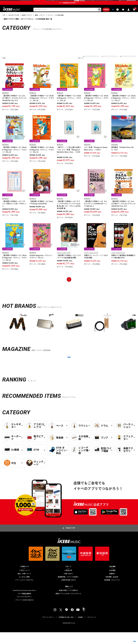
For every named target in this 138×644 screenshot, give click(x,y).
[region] (69, 330)
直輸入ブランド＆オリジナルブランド (68, 605)
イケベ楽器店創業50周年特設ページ (69, 8)
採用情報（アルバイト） (112, 592)
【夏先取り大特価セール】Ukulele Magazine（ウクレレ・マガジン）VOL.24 (42, 156)
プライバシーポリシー (48, 629)
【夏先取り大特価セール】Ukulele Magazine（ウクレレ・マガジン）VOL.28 (14, 156)
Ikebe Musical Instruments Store (24, 602)
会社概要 (112, 582)
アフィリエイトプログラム (24, 592)
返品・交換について (24, 585)
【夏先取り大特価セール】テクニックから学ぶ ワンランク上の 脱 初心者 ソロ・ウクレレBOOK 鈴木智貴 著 (69, 211)
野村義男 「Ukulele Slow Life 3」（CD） (123, 155)
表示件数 (124, 64)
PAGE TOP (71, 540)
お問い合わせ (68, 585)
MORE (69, 366)
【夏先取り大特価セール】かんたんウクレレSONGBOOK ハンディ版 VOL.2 (96, 210)
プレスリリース (92, 629)
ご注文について (24, 582)
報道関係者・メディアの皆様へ (68, 588)
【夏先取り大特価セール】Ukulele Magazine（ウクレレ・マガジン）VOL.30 (42, 104)
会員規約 (80, 629)
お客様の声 (68, 582)
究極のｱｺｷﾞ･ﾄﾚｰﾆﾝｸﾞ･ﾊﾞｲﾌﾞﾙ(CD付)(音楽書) (96, 263)
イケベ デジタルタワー (24, 608)
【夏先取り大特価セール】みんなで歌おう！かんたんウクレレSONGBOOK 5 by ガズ (123, 210)
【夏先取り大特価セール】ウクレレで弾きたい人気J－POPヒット (14, 210)
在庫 (104, 64)
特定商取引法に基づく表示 (66, 629)
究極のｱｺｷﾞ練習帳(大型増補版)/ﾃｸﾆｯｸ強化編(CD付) (123, 263)
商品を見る (125, 639)
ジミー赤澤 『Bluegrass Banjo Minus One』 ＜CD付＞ (96, 155)
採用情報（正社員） (112, 588)
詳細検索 (95, 15)
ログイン (122, 3)
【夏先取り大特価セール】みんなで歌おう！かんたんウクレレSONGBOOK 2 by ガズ (14, 104)
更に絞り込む (70, 64)
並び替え (87, 64)
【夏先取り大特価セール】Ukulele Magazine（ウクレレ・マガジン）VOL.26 (96, 104)
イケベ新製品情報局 (24, 605)
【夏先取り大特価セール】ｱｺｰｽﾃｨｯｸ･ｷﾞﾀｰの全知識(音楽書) (69, 263)
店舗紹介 (112, 585)
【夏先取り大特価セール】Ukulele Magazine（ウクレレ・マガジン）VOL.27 (124, 104)
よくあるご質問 (24, 588)
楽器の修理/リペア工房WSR (68, 602)
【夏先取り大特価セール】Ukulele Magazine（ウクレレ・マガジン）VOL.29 (69, 104)
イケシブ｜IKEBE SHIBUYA (24, 612)
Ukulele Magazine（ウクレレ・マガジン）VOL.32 (41, 263)
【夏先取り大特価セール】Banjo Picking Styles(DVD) (41, 209)
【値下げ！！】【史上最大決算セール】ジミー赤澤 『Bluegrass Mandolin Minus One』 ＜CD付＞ (69, 157)
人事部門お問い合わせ (68, 592)
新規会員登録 (131, 3)
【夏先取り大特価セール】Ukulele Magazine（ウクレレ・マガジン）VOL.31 (14, 264)
